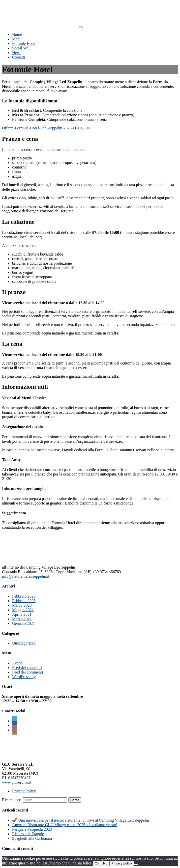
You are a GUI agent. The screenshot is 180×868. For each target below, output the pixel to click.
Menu (17, 39)
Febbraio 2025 (24, 601)
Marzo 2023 (22, 605)
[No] (136, 864)
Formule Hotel (24, 44)
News (17, 53)
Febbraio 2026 (24, 596)
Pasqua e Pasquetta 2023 (32, 829)
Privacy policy (122, 863)
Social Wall (21, 48)
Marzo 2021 (22, 619)
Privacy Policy (24, 791)
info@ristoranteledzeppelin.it (26, 576)
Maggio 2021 (23, 610)
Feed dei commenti (28, 672)
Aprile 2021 (22, 614)
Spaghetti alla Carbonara (32, 838)
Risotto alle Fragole (28, 834)
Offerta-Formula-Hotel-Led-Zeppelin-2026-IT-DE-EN (46, 128)
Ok (97, 863)
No (105, 863)
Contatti (19, 57)
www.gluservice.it (17, 782)
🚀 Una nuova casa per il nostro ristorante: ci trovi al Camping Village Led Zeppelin (81, 820)
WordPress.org (24, 677)
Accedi (18, 663)
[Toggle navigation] (81, 27)
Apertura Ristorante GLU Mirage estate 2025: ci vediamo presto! (65, 825)
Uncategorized (24, 643)
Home (17, 34)
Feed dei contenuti (27, 668)
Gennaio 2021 (23, 623)
